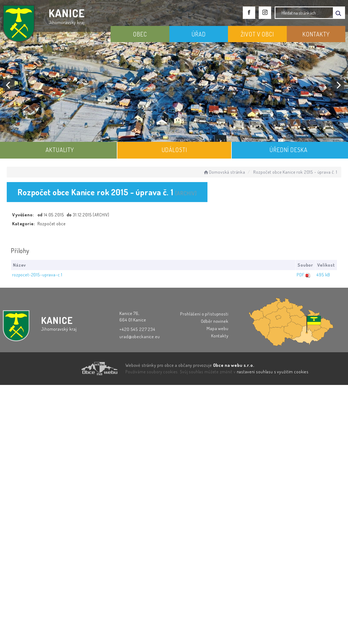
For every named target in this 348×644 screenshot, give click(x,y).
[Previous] (9, 85)
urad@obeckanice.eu (140, 336)
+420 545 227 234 (137, 329)
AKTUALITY (60, 150)
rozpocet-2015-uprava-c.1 (37, 275)
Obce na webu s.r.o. (234, 365)
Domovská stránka (224, 172)
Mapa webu (218, 328)
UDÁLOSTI (174, 150)
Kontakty (220, 336)
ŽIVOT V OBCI (257, 34)
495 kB (323, 275)
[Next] (338, 85)
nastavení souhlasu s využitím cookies (273, 372)
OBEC (140, 34)
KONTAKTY (316, 34)
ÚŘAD (199, 34)
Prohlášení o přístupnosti (204, 314)
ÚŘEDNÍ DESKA (288, 150)
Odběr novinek (215, 321)
